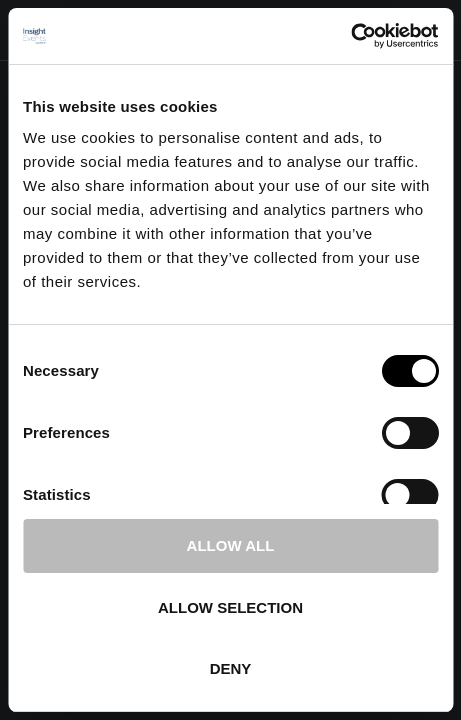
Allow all (231, 545)
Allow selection (230, 607)
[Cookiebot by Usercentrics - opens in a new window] (350, 36)
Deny (231, 668)
